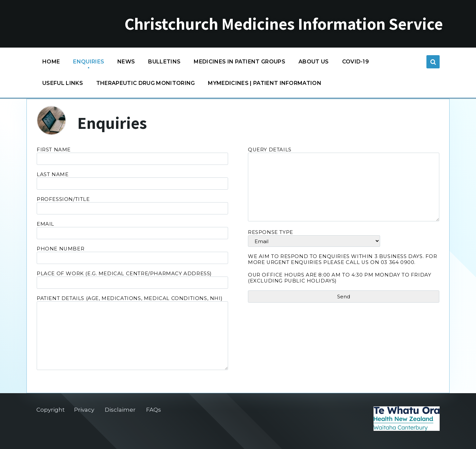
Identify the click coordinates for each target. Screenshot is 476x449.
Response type (344, 238)
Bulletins (164, 62)
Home (51, 62)
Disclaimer (120, 410)
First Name (132, 156)
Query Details (344, 185)
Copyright (51, 410)
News (126, 62)
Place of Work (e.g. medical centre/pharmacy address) (132, 280)
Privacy (84, 410)
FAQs (154, 410)
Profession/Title (132, 205)
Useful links (63, 83)
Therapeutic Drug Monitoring (146, 83)
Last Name (132, 181)
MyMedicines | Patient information (265, 83)
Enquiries (89, 62)
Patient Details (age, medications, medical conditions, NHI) (132, 333)
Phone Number (132, 255)
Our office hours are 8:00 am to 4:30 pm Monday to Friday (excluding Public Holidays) (339, 278)
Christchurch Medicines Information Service (284, 24)
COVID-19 (356, 63)
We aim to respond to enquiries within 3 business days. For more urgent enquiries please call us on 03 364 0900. (343, 259)
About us (314, 62)
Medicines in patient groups (239, 63)
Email (132, 230)
